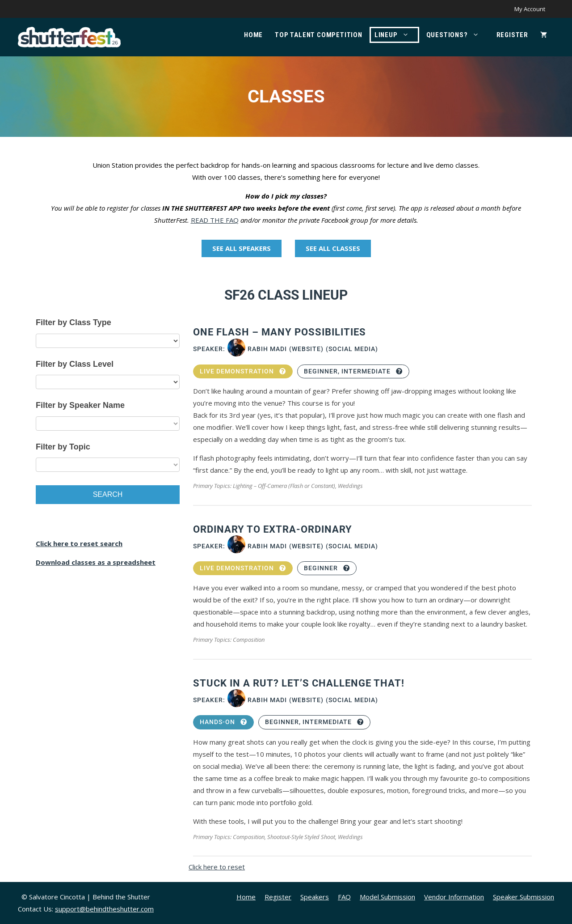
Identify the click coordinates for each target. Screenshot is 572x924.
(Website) (306, 349)
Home (253, 35)
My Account (530, 9)
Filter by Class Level (75, 364)
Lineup (396, 35)
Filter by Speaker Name (80, 405)
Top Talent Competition (319, 35)
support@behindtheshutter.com (104, 909)
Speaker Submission (524, 897)
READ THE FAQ (215, 220)
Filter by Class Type (74, 322)
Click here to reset (217, 867)
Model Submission (387, 897)
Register (512, 35)
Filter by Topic (63, 447)
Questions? (457, 35)
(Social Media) (352, 349)
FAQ (344, 897)
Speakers (315, 897)
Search (108, 494)
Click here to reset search (79, 543)
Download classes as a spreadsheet (96, 562)
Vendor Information (454, 897)
